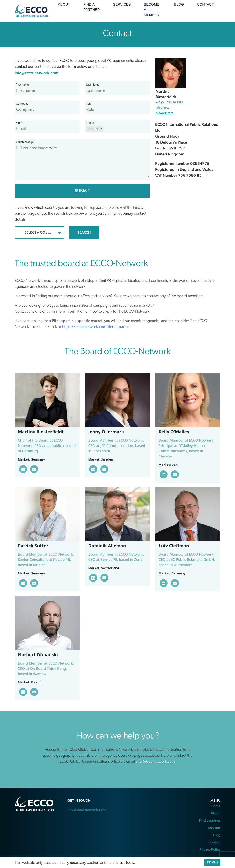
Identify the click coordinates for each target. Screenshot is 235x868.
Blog (179, 5)
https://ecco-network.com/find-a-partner (96, 327)
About (64, 5)
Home (216, 806)
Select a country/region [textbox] (40, 232)
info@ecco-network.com (36, 73)
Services (122, 5)
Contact (205, 5)
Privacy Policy (210, 849)
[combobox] (39, 232)
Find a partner (92, 7)
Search (84, 232)
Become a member (152, 10)
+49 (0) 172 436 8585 (169, 102)
